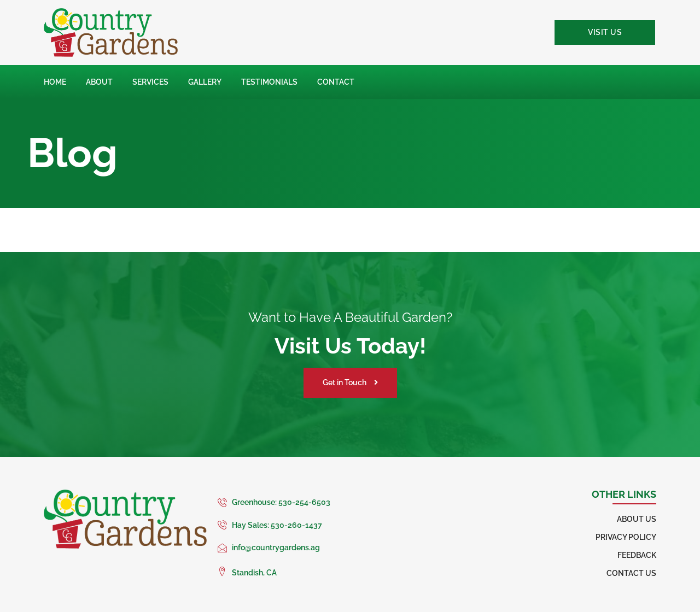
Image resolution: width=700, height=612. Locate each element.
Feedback (637, 555)
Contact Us (631, 573)
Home (55, 82)
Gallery (205, 82)
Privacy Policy (626, 537)
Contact (336, 82)
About (99, 82)
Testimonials (269, 82)
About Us (637, 519)
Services (150, 82)
